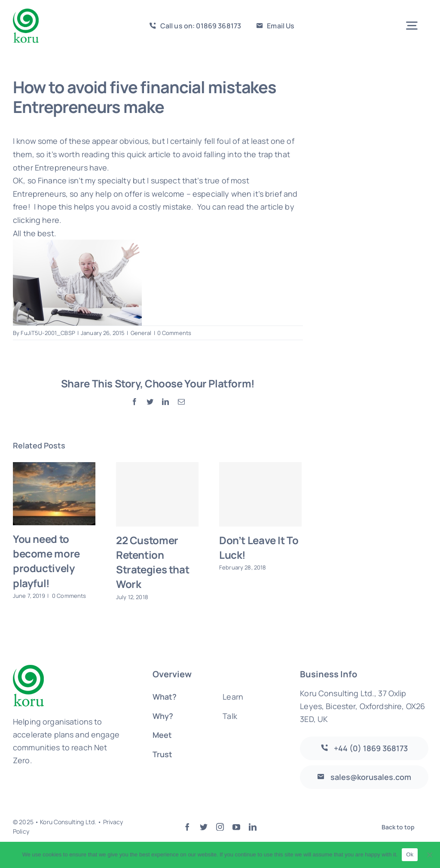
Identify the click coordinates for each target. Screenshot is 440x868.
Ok (410, 854)
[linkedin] (253, 827)
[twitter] (204, 827)
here (51, 220)
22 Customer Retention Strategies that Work (153, 562)
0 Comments (174, 333)
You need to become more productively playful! (46, 561)
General (141, 333)
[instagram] (220, 827)
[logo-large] (26, 12)
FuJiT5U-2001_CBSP (48, 333)
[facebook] (187, 827)
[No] (429, 855)
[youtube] (236, 827)
